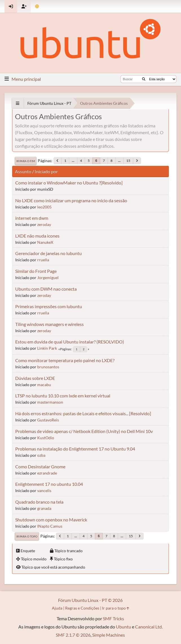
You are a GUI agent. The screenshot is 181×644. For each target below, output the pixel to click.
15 (128, 161)
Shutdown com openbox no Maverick (51, 520)
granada (44, 508)
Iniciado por (46, 171)
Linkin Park (47, 348)
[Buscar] (144, 79)
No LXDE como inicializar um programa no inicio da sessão (71, 200)
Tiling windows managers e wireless (49, 324)
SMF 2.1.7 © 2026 (73, 635)
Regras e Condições (82, 608)
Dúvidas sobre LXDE (35, 378)
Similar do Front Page (36, 271)
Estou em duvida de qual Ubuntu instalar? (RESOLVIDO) (70, 342)
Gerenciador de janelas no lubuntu (48, 253)
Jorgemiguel (48, 278)
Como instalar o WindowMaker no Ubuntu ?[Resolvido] (69, 183)
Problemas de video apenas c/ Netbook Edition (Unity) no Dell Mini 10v (84, 431)
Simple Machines (109, 635)
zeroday (44, 224)
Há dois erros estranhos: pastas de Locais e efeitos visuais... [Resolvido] (83, 413)
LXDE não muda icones (37, 236)
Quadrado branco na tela (39, 502)
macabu (44, 385)
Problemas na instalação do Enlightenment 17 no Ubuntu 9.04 (75, 449)
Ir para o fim (26, 161)
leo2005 (44, 207)
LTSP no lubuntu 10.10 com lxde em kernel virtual (63, 396)
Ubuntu (123, 627)
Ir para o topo (27, 536)
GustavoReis (48, 420)
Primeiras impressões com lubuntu (49, 306)
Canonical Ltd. (149, 627)
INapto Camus (50, 526)
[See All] (18, 103)
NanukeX (45, 242)
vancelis (44, 490)
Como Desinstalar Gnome (40, 466)
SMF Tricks (113, 618)
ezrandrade (47, 473)
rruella (43, 260)
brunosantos (48, 367)
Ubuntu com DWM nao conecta (46, 289)
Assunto (23, 171)
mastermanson (50, 402)
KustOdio (46, 438)
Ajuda (57, 608)
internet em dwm (32, 218)
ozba (41, 455)
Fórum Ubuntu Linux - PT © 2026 (90, 600)
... (73, 161)
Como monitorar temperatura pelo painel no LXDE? (65, 360)
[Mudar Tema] (37, 6)
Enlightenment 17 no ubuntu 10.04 (49, 484)
